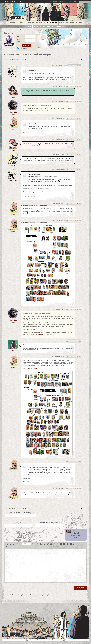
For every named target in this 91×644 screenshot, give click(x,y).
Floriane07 (13, 165)
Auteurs (31, 23)
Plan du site (33, 640)
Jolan (75, 538)
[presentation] (7, 544)
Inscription (63, 2)
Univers (13, 23)
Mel (13, 129)
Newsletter (73, 2)
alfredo (13, 214)
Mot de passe (19, 41)
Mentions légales (41, 640)
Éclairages (64, 23)
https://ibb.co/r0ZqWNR (30, 369)
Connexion (54, 2)
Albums (22, 23)
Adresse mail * (49, 523)
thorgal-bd (13, 112)
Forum (29, 27)
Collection (40, 23)
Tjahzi (13, 150)
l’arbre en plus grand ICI (36, 334)
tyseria (13, 97)
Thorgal (72, 535)
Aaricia (79, 535)
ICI (43, 332)
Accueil (7, 30)
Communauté (52, 23)
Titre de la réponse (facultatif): (21, 513)
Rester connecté (23, 48)
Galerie (79, 23)
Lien (71, 65)
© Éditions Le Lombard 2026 (54, 640)
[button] (7, 544)
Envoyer (80, 588)
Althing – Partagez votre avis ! (44, 27)
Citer (76, 65)
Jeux (72, 23)
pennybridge (13, 76)
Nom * (18, 523)
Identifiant (20, 36)
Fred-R (13, 350)
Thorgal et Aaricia (21, 30)
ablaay (13, 472)
